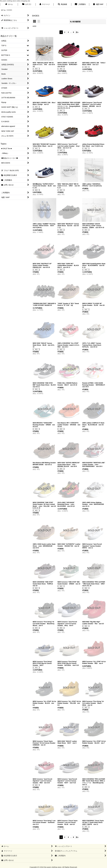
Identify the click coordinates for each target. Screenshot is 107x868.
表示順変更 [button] (75, 22)
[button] (63, 5)
